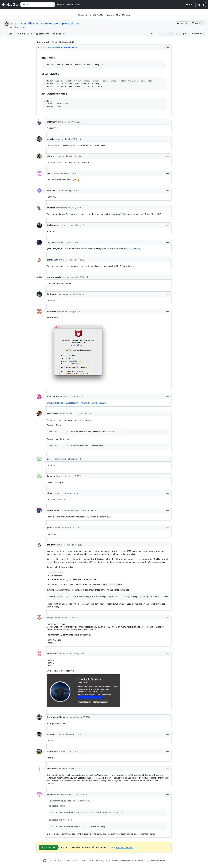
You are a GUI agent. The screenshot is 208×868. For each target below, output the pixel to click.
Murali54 (51, 191)
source (137, 249)
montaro (51, 734)
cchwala (51, 751)
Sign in (190, 5)
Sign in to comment (124, 847)
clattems (51, 156)
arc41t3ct (51, 769)
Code (10, 34)
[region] (104, 83)
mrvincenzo (53, 414)
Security (83, 861)
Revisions (25, 34)
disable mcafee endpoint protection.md (55, 23)
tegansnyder (18, 23)
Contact (115, 861)
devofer (51, 459)
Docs (108, 861)
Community (100, 861)
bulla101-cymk (54, 794)
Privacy (75, 861)
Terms (67, 861)
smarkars (52, 311)
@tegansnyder (53, 249)
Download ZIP (196, 34)
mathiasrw (52, 122)
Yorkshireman (54, 510)
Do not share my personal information (150, 861)
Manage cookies (127, 861)
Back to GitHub (74, 5)
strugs (50, 618)
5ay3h (50, 242)
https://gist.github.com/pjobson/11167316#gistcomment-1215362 (77, 403)
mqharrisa (52, 396)
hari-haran (52, 294)
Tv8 (49, 173)
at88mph (51, 208)
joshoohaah (53, 260)
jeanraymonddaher (56, 717)
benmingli (52, 476)
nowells (51, 139)
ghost (50, 493)
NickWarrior (53, 225)
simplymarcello (54, 277)
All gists (61, 5)
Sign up (201, 5)
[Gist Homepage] (10, 5)
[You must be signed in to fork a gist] (197, 23)
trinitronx (52, 545)
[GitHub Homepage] (45, 861)
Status (90, 861)
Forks (59, 34)
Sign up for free (48, 847)
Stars (43, 34)
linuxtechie (52, 654)
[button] (184, 34)
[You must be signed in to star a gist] (183, 23)
